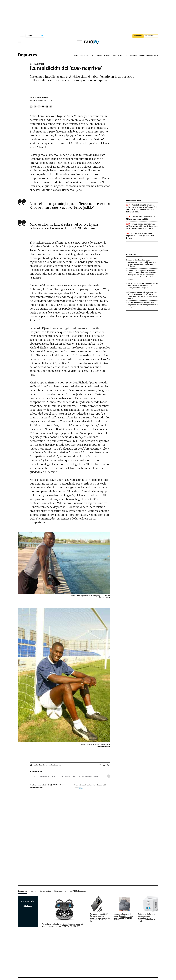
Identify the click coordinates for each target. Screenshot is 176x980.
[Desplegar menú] (20, 42)
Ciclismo (99, 56)
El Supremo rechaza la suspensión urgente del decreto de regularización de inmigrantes (143, 305)
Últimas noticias (152, 56)
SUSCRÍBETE (138, 36)
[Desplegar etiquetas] (109, 776)
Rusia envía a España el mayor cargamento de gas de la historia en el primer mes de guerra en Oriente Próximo (142, 263)
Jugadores (76, 776)
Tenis (93, 56)
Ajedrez (142, 56)
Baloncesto (85, 56)
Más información (36, 788)
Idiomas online (60, 891)
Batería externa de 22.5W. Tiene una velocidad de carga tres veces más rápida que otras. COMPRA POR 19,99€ (100, 918)
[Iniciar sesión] (151, 36)
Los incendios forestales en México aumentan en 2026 (140, 218)
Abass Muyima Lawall (47, 776)
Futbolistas (34, 776)
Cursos (34, 891)
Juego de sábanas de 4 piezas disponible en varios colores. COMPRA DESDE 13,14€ (124, 917)
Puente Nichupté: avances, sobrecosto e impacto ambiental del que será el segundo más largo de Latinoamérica (141, 208)
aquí (81, 788)
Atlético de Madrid (64, 776)
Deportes (27, 55)
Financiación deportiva (91, 776)
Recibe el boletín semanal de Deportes (47, 765)
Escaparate (22, 891)
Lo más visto (132, 255)
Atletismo (134, 56)
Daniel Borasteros (40, 97)
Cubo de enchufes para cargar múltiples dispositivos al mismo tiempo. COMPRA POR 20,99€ (146, 918)
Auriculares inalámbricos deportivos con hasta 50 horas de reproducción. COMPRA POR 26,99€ (62, 925)
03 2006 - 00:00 (43, 100)
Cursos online (45, 891)
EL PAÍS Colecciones (78, 891)
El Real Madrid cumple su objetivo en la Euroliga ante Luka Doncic (140, 236)
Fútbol (76, 56)
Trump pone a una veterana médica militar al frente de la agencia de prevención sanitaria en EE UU (142, 226)
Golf (127, 56)
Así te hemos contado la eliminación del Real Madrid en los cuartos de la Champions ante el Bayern (143, 285)
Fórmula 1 (108, 56)
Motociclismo (118, 56)
